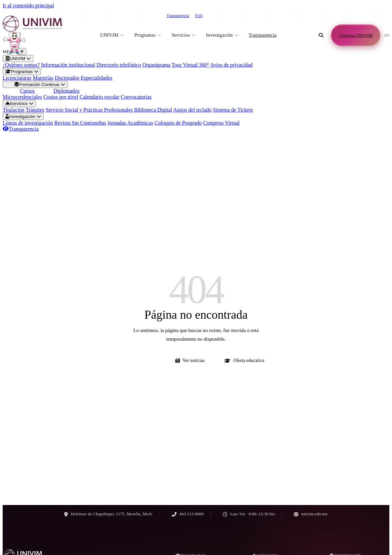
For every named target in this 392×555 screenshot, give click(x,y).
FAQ (199, 16)
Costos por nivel (61, 97)
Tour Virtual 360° (190, 65)
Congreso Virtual (221, 123)
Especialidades (96, 78)
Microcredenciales (22, 97)
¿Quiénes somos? (21, 65)
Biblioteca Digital (153, 110)
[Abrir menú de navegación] (387, 35)
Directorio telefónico (119, 65)
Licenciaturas (17, 78)
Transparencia (178, 16)
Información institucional (68, 65)
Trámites (35, 110)
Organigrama (156, 65)
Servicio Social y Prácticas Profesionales (89, 110)
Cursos (27, 91)
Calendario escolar (100, 97)
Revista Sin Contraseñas (80, 123)
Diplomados (66, 91)
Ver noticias (190, 360)
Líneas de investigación (28, 123)
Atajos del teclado (193, 110)
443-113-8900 (325, 16)
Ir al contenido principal (28, 5)
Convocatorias (136, 97)
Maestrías (43, 78)
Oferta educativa (244, 360)
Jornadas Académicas (130, 123)
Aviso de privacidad (231, 65)
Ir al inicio (142, 360)
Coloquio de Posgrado (178, 123)
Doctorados (67, 78)
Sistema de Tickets (233, 110)
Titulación (13, 110)
